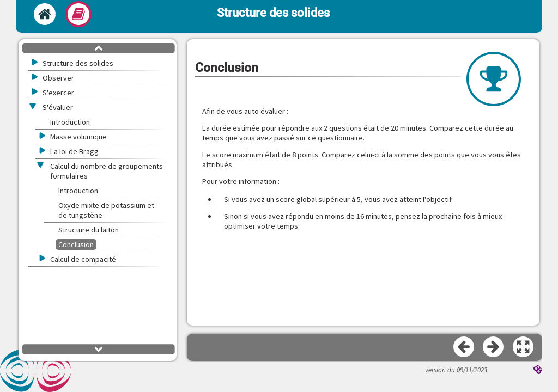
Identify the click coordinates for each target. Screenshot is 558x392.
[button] (524, 347)
